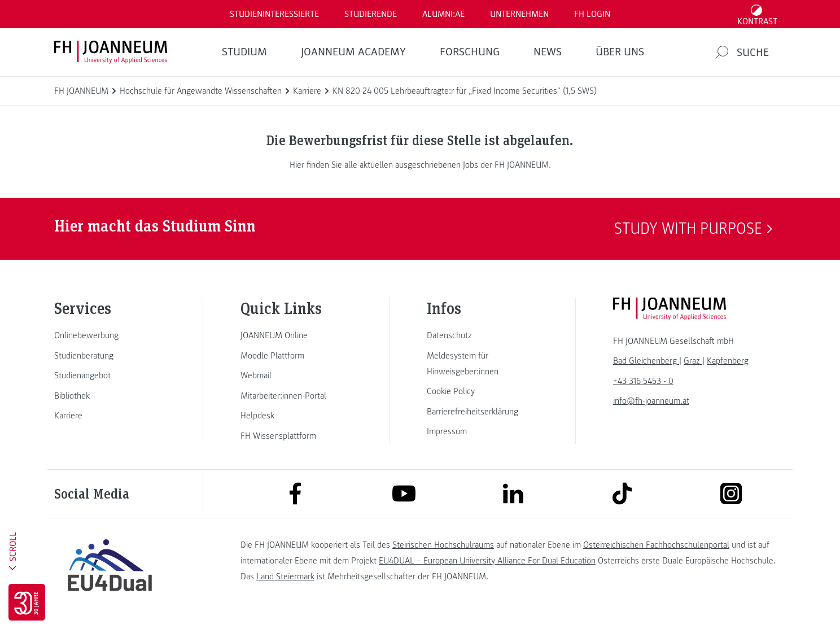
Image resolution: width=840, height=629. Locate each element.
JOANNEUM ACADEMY (353, 52)
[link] (110, 335)
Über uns (620, 52)
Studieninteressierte (274, 14)
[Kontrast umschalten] (758, 14)
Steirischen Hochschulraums (443, 545)
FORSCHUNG (470, 52)
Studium (244, 52)
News (548, 52)
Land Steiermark (285, 576)
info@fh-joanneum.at (651, 401)
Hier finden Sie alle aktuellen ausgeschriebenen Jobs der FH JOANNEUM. (420, 165)
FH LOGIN (592, 14)
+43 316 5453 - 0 (643, 381)
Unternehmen (519, 14)
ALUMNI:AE (443, 14)
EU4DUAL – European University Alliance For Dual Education (487, 561)
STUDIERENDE (371, 14)
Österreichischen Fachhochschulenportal (656, 545)
